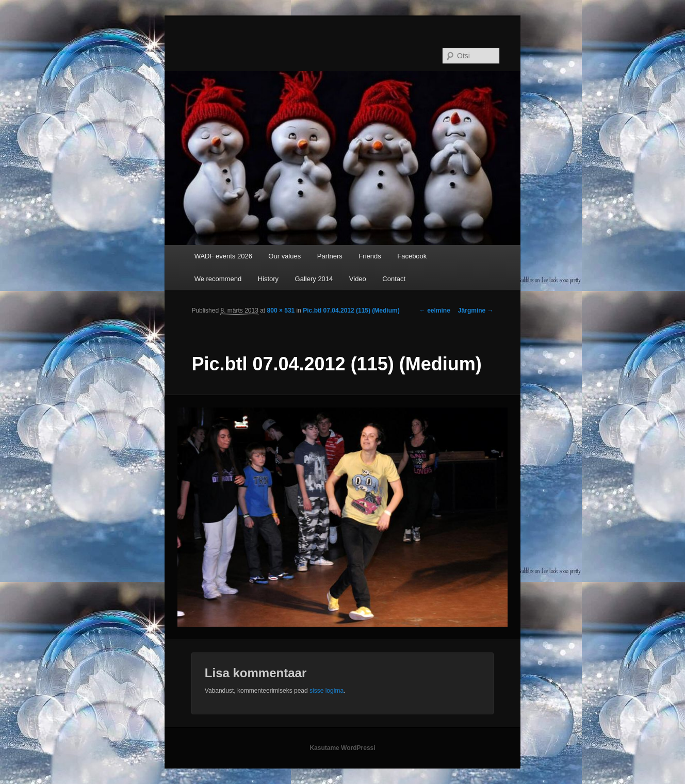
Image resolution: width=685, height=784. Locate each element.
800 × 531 (281, 311)
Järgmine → (476, 311)
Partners (330, 256)
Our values (284, 256)
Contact (394, 279)
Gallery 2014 (314, 279)
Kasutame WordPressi (342, 748)
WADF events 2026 (223, 256)
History (268, 279)
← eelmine (435, 311)
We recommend (218, 279)
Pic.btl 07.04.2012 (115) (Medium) (351, 311)
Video (358, 279)
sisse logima (327, 691)
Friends (370, 256)
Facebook (412, 256)
